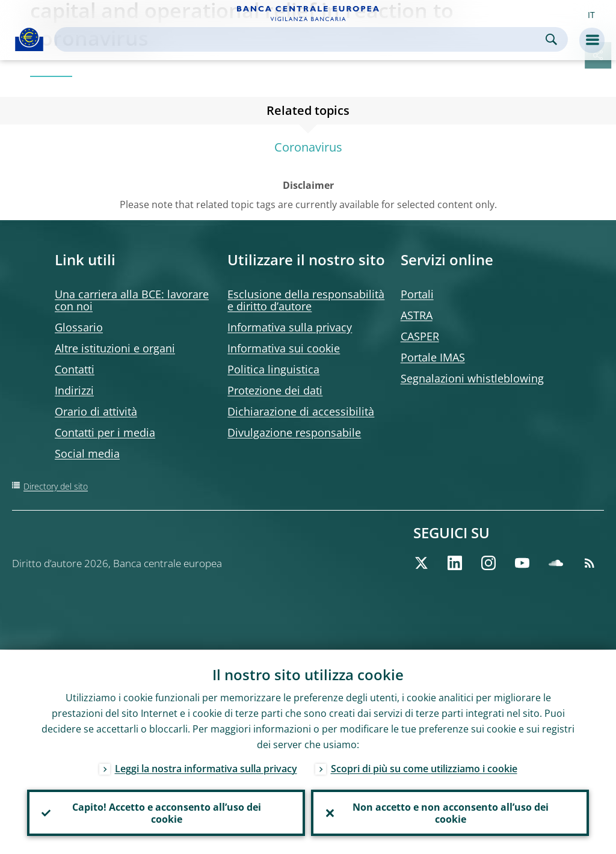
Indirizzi (74, 390)
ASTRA (417, 315)
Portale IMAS (433, 357)
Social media (87, 453)
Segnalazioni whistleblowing (472, 378)
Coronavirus (308, 147)
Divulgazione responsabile (294, 432)
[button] (591, 14)
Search (551, 39)
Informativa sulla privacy (290, 327)
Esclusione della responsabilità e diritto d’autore (306, 300)
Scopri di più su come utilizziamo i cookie (424, 768)
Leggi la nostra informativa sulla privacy (206, 768)
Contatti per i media (105, 432)
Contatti (75, 369)
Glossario (79, 327)
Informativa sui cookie (284, 348)
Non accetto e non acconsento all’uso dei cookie (450, 813)
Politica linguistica (273, 369)
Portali (417, 294)
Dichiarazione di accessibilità (301, 411)
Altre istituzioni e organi (115, 348)
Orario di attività (96, 411)
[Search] (301, 39)
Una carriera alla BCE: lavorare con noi (132, 300)
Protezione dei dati (275, 390)
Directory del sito (56, 486)
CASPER (420, 336)
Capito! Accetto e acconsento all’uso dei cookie (166, 813)
